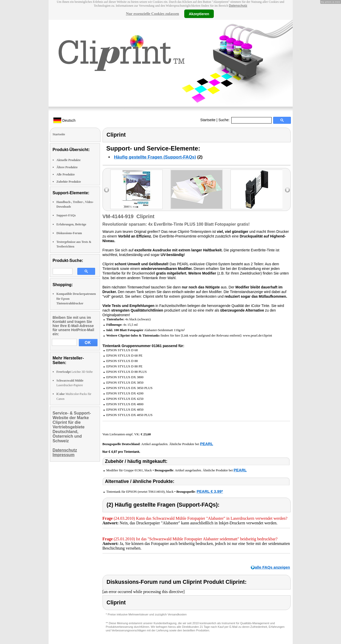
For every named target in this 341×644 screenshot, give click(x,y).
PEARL (206, 444)
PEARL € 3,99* (210, 491)
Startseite (208, 120)
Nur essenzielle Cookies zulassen (153, 14)
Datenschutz (238, 6)
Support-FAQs (66, 215)
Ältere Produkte (67, 167)
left (107, 190)
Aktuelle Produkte (69, 160)
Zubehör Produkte (69, 182)
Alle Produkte (66, 174)
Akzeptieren (199, 14)
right (287, 190)
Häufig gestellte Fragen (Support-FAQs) (155, 157)
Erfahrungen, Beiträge (71, 224)
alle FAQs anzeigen (273, 567)
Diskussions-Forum (69, 233)
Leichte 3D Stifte (75, 372)
